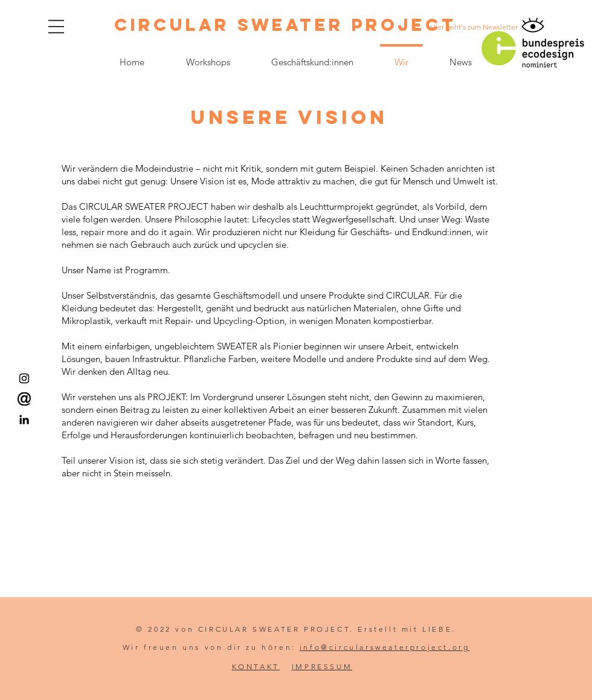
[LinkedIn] (24, 420)
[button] (56, 27)
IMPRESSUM (322, 666)
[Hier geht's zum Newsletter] (474, 27)
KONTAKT (256, 666)
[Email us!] (24, 399)
